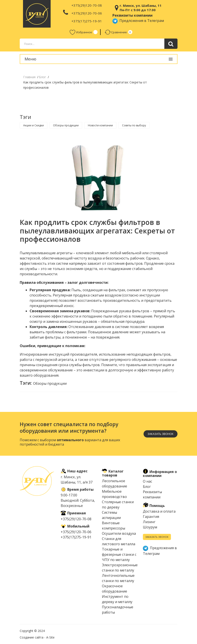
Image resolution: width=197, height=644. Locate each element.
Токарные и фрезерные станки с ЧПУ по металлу (119, 554)
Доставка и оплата (159, 511)
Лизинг (149, 522)
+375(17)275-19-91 (87, 21)
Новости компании (100, 125)
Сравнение (116, 32)
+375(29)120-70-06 (87, 13)
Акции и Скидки (34, 125)
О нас (147, 481)
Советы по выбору (134, 125)
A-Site (50, 637)
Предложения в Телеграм (138, 21)
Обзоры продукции (66, 125)
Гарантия (151, 517)
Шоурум (150, 527)
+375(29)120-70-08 (87, 5)
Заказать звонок (161, 434)
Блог (147, 487)
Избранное (81, 32)
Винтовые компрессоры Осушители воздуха (119, 528)
